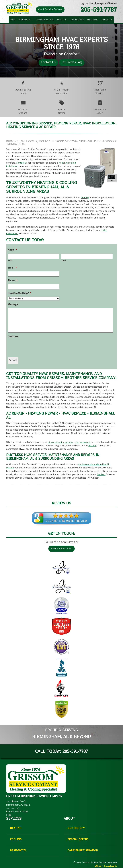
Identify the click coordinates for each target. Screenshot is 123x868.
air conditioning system (60, 442)
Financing (92, 20)
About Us (63, 20)
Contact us (22, 163)
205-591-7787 (99, 9)
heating (63, 163)
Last (64, 261)
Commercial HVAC (45, 20)
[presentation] (31, 346)
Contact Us (107, 20)
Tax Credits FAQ (72, 62)
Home (13, 20)
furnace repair (83, 442)
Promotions (78, 20)
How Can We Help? (20, 293)
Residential (26, 20)
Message (13, 305)
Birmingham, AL (110, 866)
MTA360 (98, 866)
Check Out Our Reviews (50, 10)
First (10, 261)
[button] (23, 87)
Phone (13, 281)
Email (12, 268)
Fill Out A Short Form (61, 549)
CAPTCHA (13, 337)
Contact (101, 475)
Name (12, 250)
